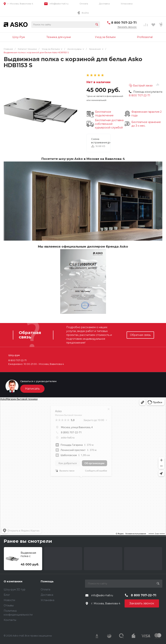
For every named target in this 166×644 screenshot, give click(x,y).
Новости (9, 600)
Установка (127, 4)
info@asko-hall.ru (59, 4)
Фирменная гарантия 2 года (146, 114)
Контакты (10, 620)
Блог (7, 595)
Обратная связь (140, 335)
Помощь (47, 581)
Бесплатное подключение (104, 114)
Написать (32, 389)
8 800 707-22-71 (124, 23)
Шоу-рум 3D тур (15, 589)
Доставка (104, 4)
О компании (13, 581)
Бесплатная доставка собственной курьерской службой (109, 124)
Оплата (84, 4)
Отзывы (9, 605)
